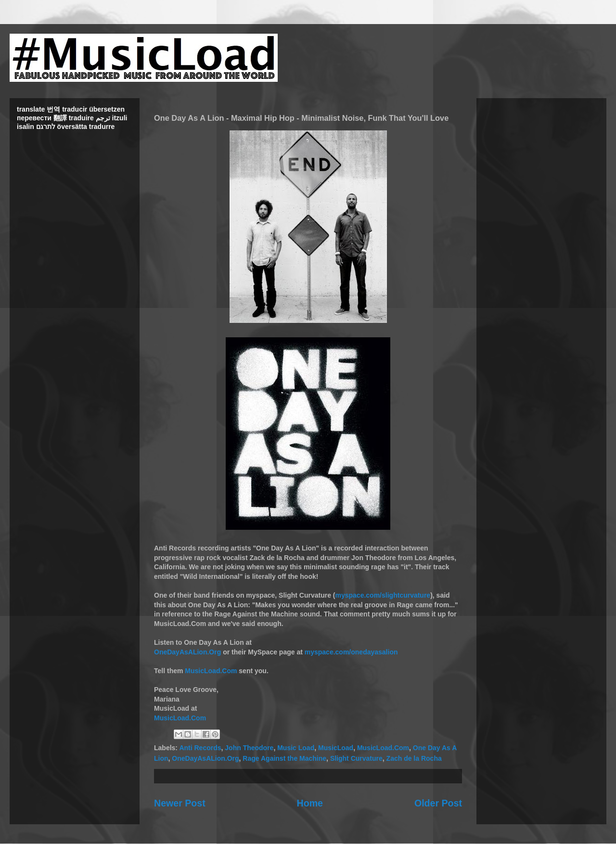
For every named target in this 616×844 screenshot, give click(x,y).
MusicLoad (336, 748)
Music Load (296, 748)
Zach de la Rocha (414, 758)
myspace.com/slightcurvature (383, 595)
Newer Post (180, 803)
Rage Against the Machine (284, 758)
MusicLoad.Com (211, 671)
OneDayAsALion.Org (187, 652)
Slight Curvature (356, 758)
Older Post (438, 803)
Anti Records (200, 748)
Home (310, 803)
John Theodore (249, 748)
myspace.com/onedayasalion (351, 652)
